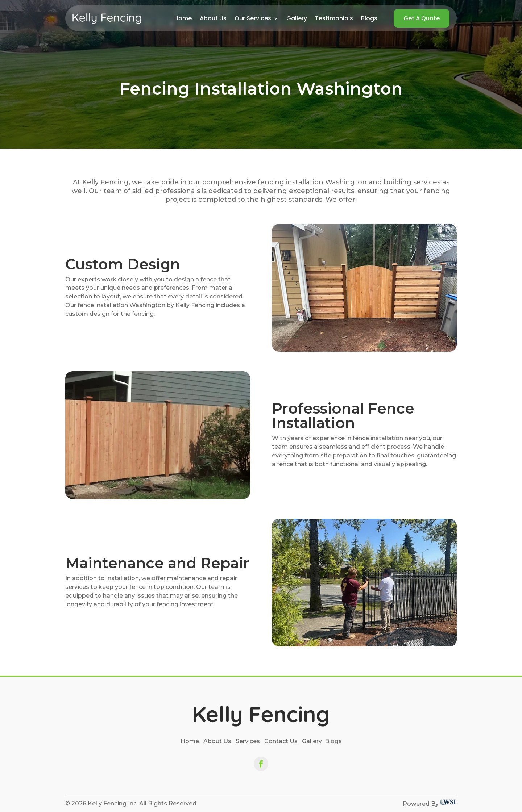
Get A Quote (422, 18)
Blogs (369, 19)
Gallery (297, 19)
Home (183, 19)
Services (248, 741)
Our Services (253, 19)
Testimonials (334, 19)
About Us (213, 19)
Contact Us (281, 741)
